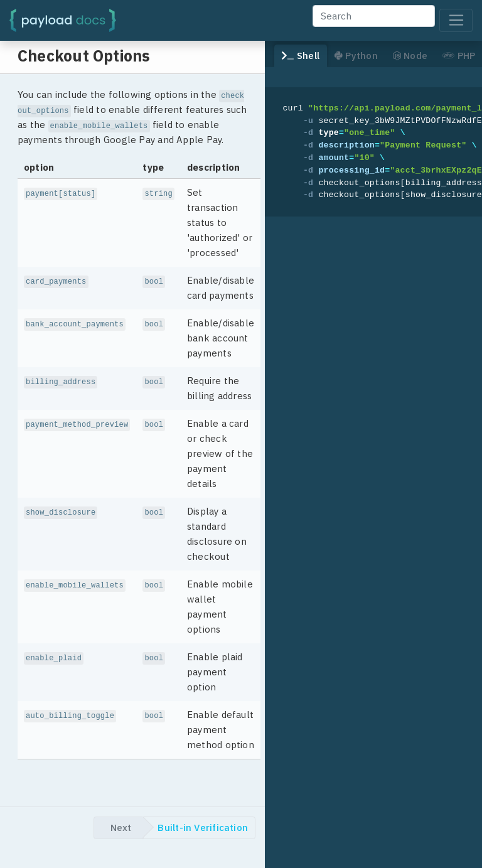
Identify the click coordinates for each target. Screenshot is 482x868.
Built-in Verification (203, 828)
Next (121, 828)
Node (410, 56)
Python (356, 56)
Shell (301, 56)
